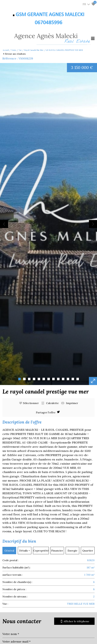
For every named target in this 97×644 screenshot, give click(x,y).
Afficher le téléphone (74, 621)
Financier (57, 551)
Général (9, 551)
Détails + (25, 551)
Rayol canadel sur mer (34, 50)
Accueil (6, 50)
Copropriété (41, 551)
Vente (14, 50)
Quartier (88, 551)
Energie (72, 551)
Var (20, 50)
